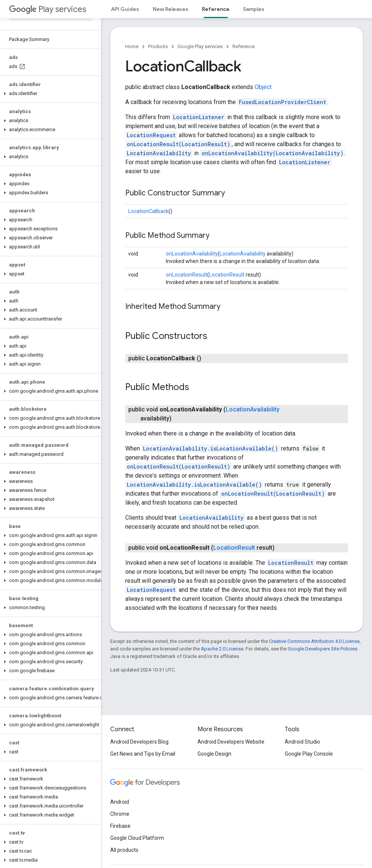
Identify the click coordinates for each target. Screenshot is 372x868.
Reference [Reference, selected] (216, 9)
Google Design (214, 754)
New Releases (171, 9)
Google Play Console (309, 754)
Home (132, 46)
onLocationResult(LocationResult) (178, 144)
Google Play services (200, 46)
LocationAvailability (159, 153)
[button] (49, 94)
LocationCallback (148, 211)
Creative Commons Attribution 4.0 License (314, 641)
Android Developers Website (231, 742)
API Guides (125, 9)
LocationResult (227, 275)
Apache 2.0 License (222, 649)
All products (124, 850)
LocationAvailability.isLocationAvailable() (210, 448)
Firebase (120, 826)
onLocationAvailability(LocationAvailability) (273, 153)
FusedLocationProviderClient (282, 102)
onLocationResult (187, 275)
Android (120, 802)
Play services (48, 9)
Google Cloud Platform (137, 838)
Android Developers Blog (139, 742)
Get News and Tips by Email (143, 754)
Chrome (120, 814)
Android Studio (302, 742)
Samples (254, 9)
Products (158, 46)
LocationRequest (151, 135)
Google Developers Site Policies (323, 649)
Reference (244, 46)
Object (263, 87)
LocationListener (199, 117)
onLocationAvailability (192, 254)
